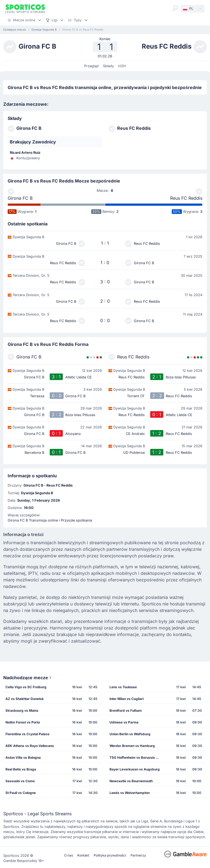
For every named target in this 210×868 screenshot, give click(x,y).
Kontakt (83, 855)
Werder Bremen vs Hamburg (132, 746)
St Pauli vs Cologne (21, 793)
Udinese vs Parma (124, 722)
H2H (122, 66)
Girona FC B (20, 198)
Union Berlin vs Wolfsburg (130, 734)
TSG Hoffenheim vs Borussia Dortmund (137, 757)
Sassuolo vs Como (20, 781)
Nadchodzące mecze (28, 678)
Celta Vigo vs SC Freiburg (26, 687)
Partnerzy (138, 855)
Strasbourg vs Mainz (22, 710)
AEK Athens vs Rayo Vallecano (30, 746)
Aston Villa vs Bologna (23, 757)
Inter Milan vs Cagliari (127, 699)
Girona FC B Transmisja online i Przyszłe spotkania (50, 520)
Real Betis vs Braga (21, 769)
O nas (69, 855)
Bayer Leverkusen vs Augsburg (135, 769)
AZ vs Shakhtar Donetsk (25, 699)
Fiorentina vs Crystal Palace (27, 734)
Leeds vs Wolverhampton (130, 793)
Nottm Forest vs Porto (23, 722)
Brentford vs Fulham (126, 710)
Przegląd (91, 66)
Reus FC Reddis (186, 198)
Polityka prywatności (110, 855)
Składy (108, 66)
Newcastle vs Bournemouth (131, 781)
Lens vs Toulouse (123, 687)
